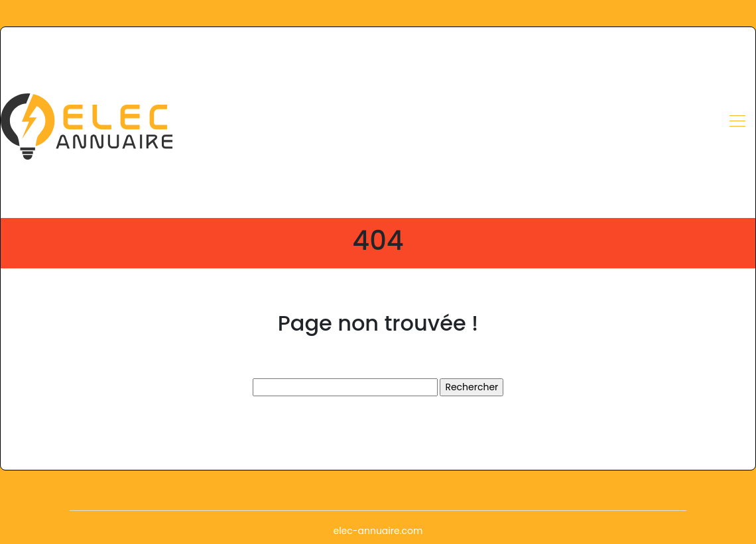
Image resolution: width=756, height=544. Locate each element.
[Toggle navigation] (737, 123)
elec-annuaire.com (378, 531)
